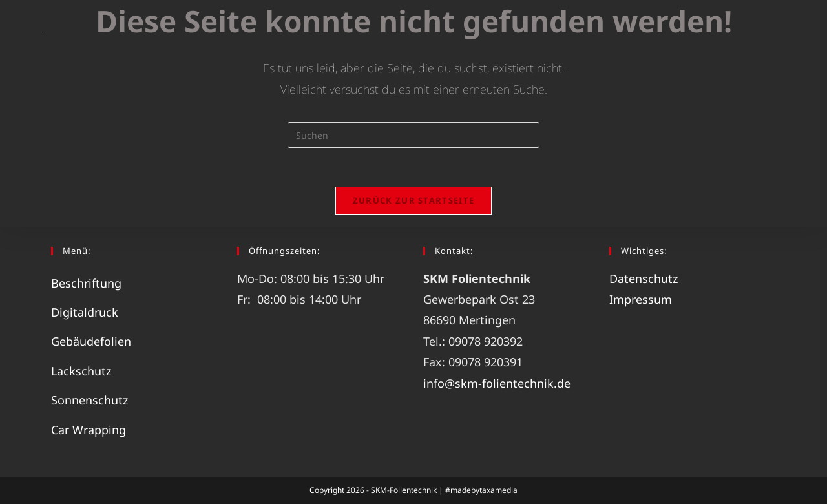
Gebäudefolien (91, 341)
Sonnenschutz (89, 400)
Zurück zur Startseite (413, 200)
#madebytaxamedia (481, 490)
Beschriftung (86, 283)
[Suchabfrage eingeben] (413, 135)
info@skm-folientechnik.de (497, 383)
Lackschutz (81, 371)
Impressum (641, 299)
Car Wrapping (89, 430)
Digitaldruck (85, 312)
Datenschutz (644, 278)
